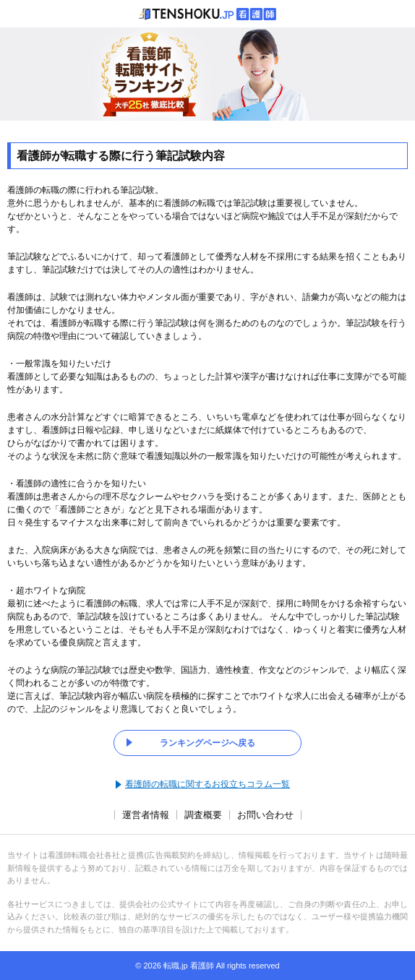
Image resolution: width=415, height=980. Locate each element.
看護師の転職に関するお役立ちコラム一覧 (208, 784)
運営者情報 (146, 815)
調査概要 (203, 815)
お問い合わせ (265, 815)
